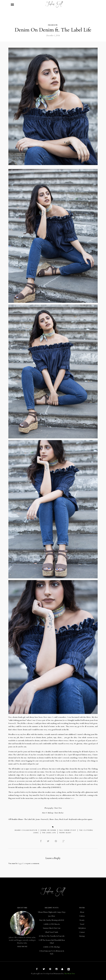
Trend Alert (65, 833)
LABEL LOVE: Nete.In (52, 924)
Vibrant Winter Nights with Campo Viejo (52, 912)
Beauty (82, 920)
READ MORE (22, 947)
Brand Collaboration (26, 830)
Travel (82, 924)
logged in (22, 863)
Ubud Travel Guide (52, 932)
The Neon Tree (70, 974)
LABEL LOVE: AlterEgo (52, 947)
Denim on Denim (48, 830)
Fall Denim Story (68, 830)
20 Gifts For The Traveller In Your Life (52, 936)
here (72, 798)
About (82, 912)
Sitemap (82, 936)
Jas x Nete (52, 916)
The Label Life (49, 833)
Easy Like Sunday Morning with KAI (52, 920)
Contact (82, 932)
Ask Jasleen (82, 928)
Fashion (53, 25)
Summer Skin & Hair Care (52, 928)
